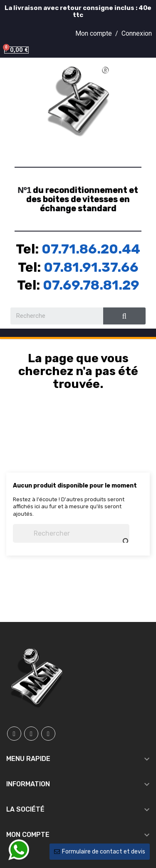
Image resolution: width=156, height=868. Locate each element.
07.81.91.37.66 (91, 267)
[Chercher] (71, 533)
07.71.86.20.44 (91, 249)
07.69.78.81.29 (91, 285)
